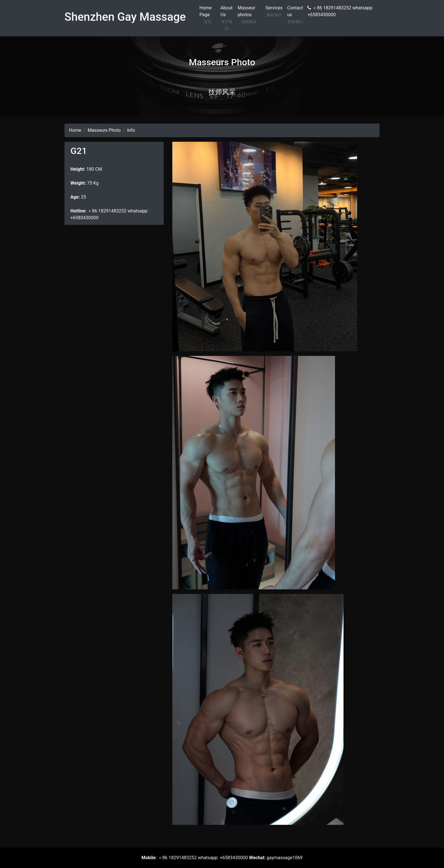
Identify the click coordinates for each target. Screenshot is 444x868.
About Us (227, 18)
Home (75, 130)
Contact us (295, 15)
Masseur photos (249, 15)
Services (274, 12)
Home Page (208, 15)
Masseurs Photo (104, 130)
